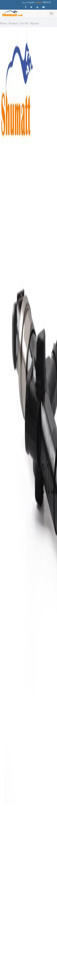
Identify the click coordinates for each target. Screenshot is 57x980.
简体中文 (47, 2)
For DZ (24, 23)
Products (13, 23)
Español (31, 2)
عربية (24, 2)
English (39, 2)
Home (3, 23)
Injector (35, 23)
